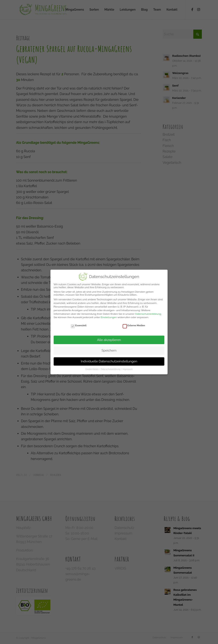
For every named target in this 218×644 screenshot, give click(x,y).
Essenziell (79, 326)
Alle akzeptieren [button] (109, 340)
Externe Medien (134, 326)
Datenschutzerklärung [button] (111, 369)
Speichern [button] (109, 350)
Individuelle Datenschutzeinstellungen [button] (109, 361)
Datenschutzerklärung (148, 314)
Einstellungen (109, 317)
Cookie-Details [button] (92, 369)
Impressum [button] (128, 369)
